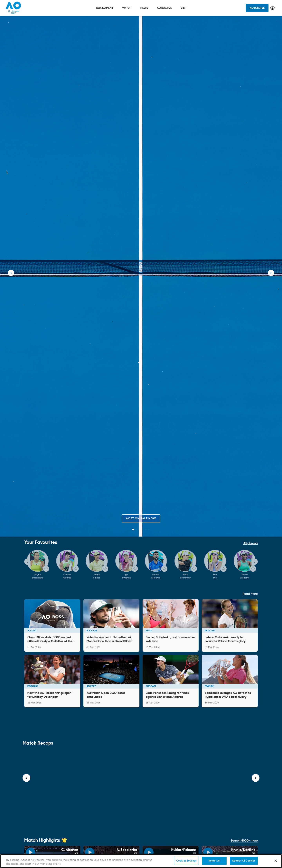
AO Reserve (257, 8)
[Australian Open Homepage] (13, 8)
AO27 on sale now (141, 518)
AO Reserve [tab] (164, 8)
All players (250, 543)
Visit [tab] (184, 8)
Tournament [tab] (104, 8)
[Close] (276, 861)
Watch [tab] (127, 8)
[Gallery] (141, 565)
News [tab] (144, 8)
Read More (250, 594)
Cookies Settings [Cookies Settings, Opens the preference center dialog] (186, 861)
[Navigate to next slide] (255, 562)
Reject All (214, 861)
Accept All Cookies (244, 861)
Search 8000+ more (244, 840)
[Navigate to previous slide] (27, 562)
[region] (141, 861)
